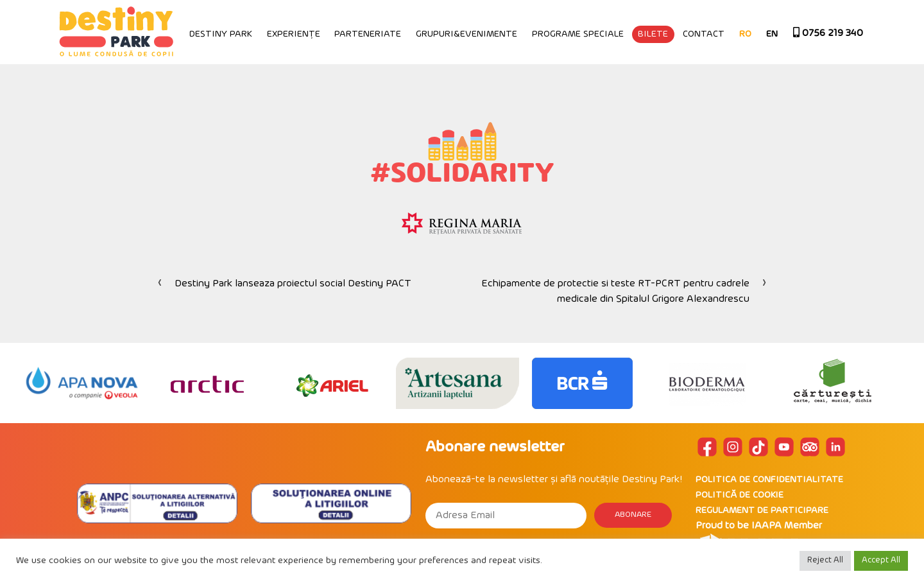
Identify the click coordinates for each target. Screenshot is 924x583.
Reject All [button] (825, 561)
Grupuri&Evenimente (466, 34)
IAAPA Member (787, 526)
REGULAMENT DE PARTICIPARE (762, 511)
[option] (82, 383)
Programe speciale (578, 34)
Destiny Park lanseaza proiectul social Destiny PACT (293, 284)
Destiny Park (221, 34)
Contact (704, 34)
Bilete (653, 34)
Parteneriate (368, 34)
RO (745, 34)
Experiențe (294, 34)
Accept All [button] (881, 561)
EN (772, 34)
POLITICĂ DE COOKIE (740, 495)
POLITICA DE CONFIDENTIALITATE (769, 480)
